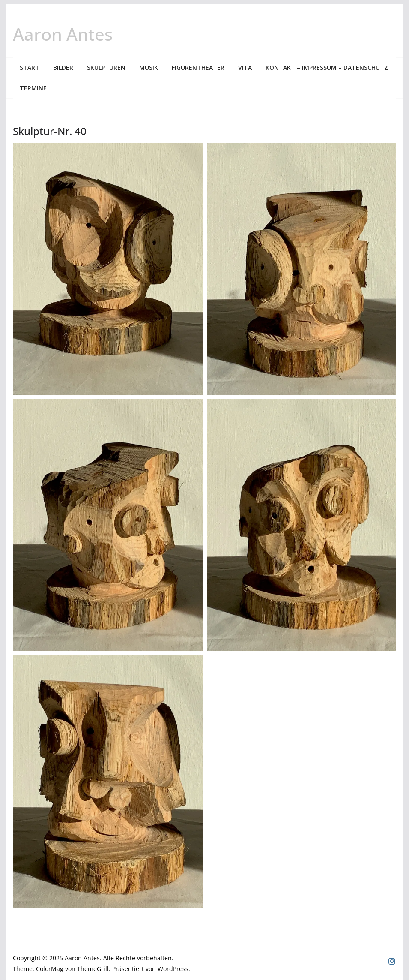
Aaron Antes (63, 34)
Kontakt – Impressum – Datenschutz (327, 68)
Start (30, 68)
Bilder (63, 68)
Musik (149, 68)
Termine (33, 88)
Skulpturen (106, 68)
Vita (245, 68)
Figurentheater (198, 68)
